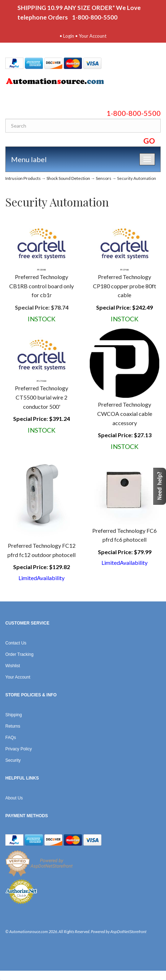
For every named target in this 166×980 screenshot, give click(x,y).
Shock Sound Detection (68, 178)
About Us (14, 798)
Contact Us (16, 643)
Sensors (104, 178)
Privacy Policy (19, 749)
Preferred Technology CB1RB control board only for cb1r (41, 286)
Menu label (29, 159)
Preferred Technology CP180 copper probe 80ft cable (124, 286)
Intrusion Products (23, 178)
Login (69, 36)
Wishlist (13, 666)
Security (13, 760)
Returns (13, 726)
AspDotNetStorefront (128, 932)
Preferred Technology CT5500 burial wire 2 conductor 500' (41, 397)
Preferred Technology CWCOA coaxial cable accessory (125, 413)
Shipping (14, 715)
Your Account (93, 36)
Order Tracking (19, 654)
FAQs (11, 738)
